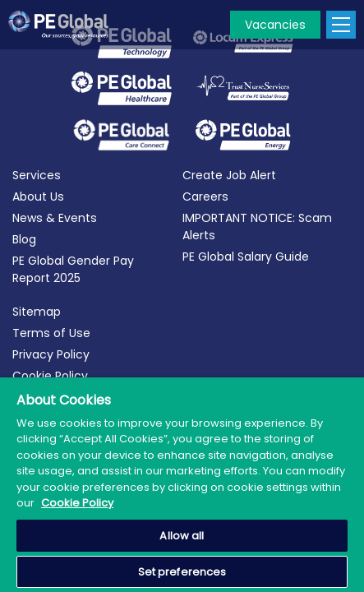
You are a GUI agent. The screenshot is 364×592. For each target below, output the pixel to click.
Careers (205, 197)
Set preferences (182, 572)
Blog (24, 239)
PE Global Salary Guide (246, 257)
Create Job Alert (229, 175)
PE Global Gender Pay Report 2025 (73, 269)
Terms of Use (51, 333)
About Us (38, 197)
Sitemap (37, 312)
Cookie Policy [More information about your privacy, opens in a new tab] (77, 503)
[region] (182, 485)
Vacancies (275, 25)
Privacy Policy (51, 354)
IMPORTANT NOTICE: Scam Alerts (257, 227)
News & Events (55, 218)
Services (37, 175)
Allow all (182, 536)
